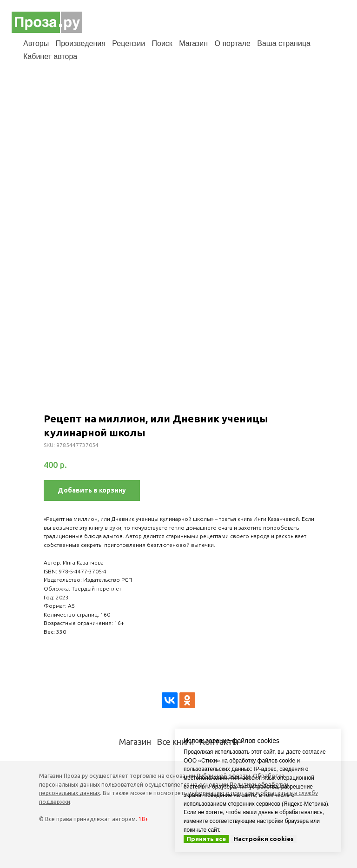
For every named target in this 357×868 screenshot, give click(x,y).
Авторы (36, 43)
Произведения (81, 43)
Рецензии (129, 43)
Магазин (193, 43)
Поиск (162, 43)
